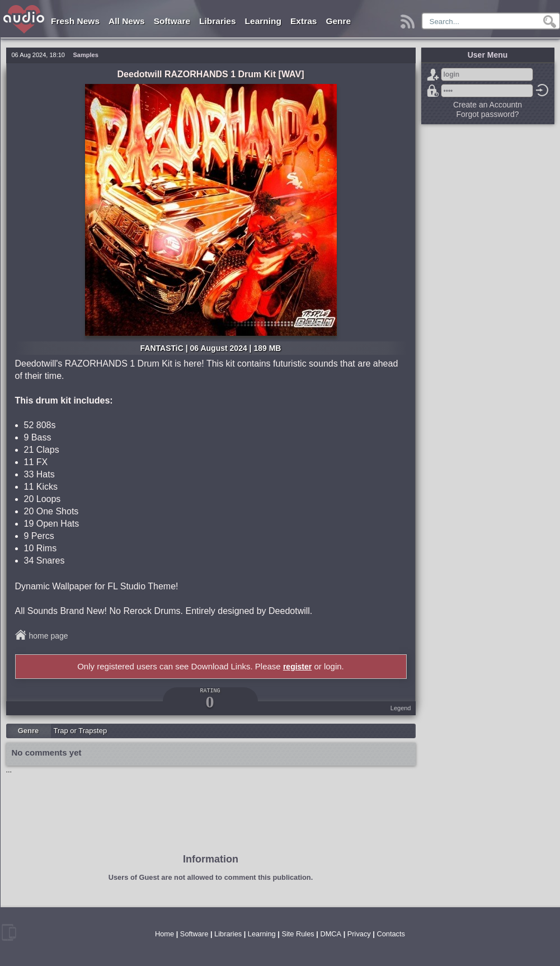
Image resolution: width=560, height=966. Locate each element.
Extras (303, 21)
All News (127, 21)
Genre (338, 21)
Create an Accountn (488, 105)
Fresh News (75, 21)
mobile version (9, 932)
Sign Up (433, 74)
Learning (263, 21)
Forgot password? (433, 91)
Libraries (217, 21)
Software (172, 21)
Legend (401, 708)
